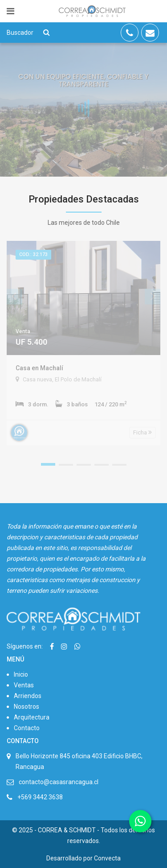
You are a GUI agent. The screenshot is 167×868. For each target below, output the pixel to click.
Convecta (107, 858)
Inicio (21, 674)
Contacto (27, 728)
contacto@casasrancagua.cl (59, 782)
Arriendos (28, 696)
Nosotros (26, 707)
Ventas (24, 685)
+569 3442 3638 (40, 797)
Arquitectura (32, 717)
